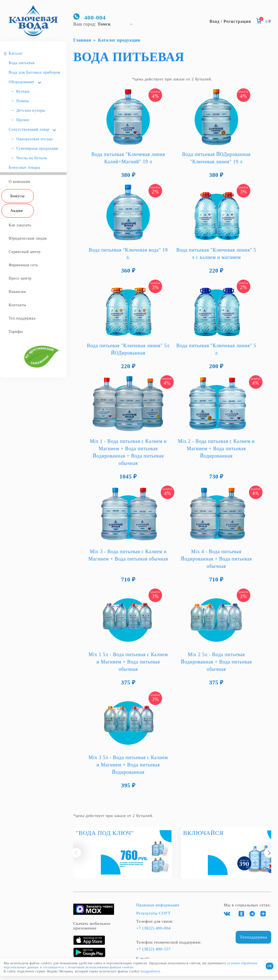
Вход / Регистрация (230, 21)
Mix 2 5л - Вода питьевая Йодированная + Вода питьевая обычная (216, 662)
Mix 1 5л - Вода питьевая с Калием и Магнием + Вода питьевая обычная (128, 662)
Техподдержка (253, 937)
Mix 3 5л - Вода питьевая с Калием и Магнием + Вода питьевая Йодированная (128, 765)
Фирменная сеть (23, 265)
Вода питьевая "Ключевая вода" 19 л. (128, 254)
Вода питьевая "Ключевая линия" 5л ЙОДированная (128, 349)
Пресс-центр (20, 278)
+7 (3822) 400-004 (154, 928)
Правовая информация (158, 905)
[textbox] (105, 24)
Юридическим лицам (28, 238)
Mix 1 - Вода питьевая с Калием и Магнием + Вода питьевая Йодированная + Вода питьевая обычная (128, 452)
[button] (76, 853)
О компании (19, 182)
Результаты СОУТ (153, 913)
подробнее (150, 971)
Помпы (23, 101)
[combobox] (105, 24)
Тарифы (16, 332)
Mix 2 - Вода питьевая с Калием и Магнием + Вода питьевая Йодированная (216, 449)
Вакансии (17, 292)
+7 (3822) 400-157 (154, 949)
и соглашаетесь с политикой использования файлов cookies (87, 967)
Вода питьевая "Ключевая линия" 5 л (216, 349)
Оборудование (22, 82)
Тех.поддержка (22, 318)
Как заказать (20, 225)
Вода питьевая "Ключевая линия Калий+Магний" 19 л (128, 158)
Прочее (23, 120)
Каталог (16, 53)
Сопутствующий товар (29, 129)
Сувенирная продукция (37, 148)
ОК (270, 966)
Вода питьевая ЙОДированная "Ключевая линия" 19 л (216, 158)
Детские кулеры (31, 110)
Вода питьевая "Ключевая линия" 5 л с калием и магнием (216, 254)
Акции (17, 211)
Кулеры (23, 91)
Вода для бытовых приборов (34, 72)
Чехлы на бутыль (32, 158)
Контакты (17, 305)
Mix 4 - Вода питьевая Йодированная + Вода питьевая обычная (216, 559)
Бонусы (18, 196)
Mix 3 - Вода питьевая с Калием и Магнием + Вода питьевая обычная (128, 555)
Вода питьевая (22, 63)
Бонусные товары (24, 167)
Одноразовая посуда (35, 139)
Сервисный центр (25, 252)
